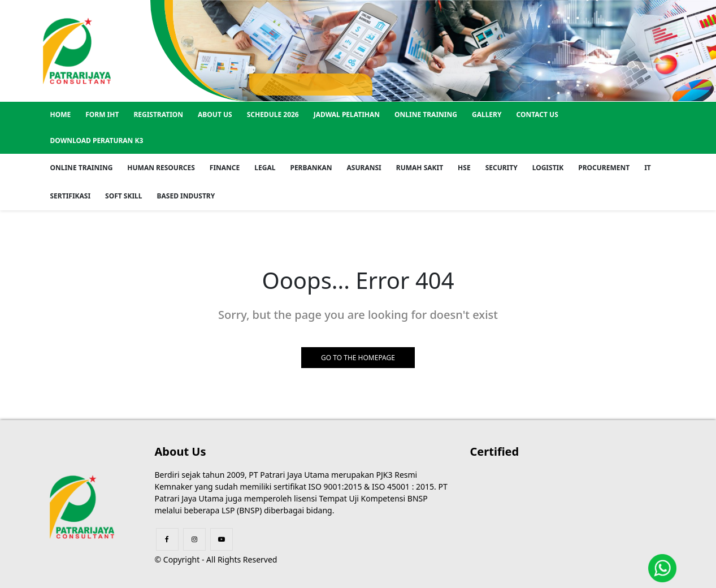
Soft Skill (123, 196)
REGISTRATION (158, 114)
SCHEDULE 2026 (273, 114)
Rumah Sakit (420, 168)
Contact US (537, 114)
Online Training (426, 114)
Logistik (548, 168)
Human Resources (161, 168)
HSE (464, 168)
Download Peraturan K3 (97, 140)
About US (215, 114)
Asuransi (364, 168)
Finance (225, 168)
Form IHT (102, 114)
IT (648, 168)
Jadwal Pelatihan (347, 114)
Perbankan (311, 168)
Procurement (604, 168)
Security (502, 168)
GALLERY (487, 114)
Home (61, 114)
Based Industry (186, 196)
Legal (265, 168)
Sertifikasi (71, 196)
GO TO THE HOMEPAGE (358, 358)
